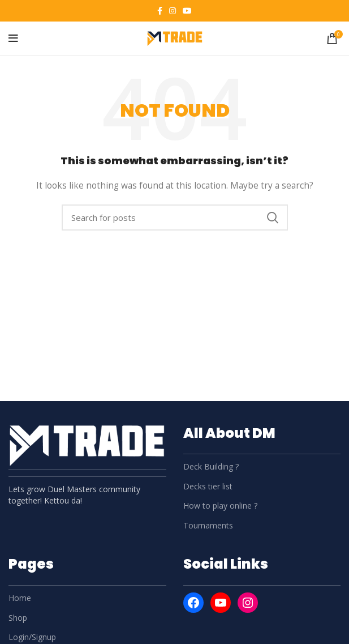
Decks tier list (208, 486)
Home (20, 598)
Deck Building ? (211, 466)
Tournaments (208, 525)
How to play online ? (220, 506)
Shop (18, 618)
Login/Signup (32, 637)
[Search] (175, 217)
